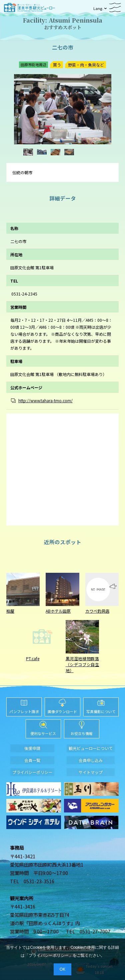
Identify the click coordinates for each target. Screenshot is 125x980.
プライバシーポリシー (49, 955)
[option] (63, 109)
